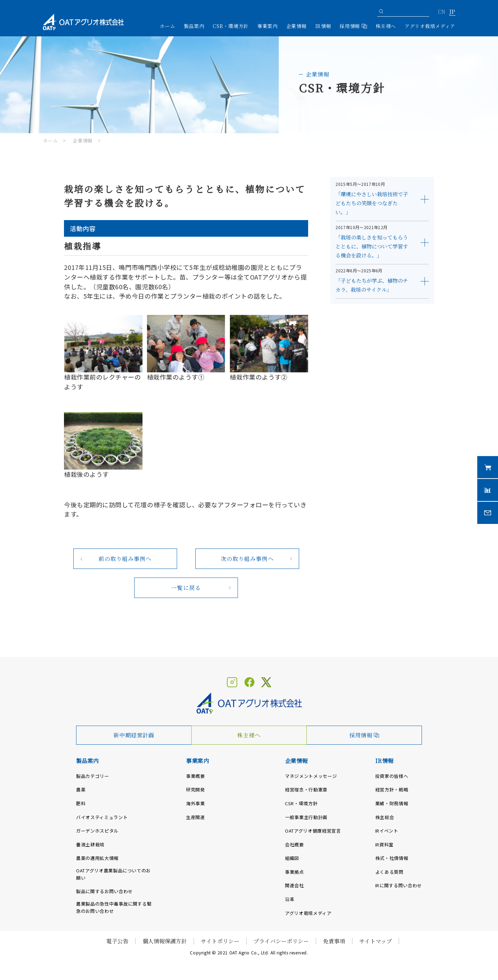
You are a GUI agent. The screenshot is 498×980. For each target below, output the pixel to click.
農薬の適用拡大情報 (97, 858)
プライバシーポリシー (281, 941)
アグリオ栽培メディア (430, 26)
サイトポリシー (220, 941)
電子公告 (117, 941)
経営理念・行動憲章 (306, 790)
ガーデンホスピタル (97, 831)
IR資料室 (384, 845)
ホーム (167, 26)
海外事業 (196, 803)
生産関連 (196, 817)
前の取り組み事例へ (125, 559)
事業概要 (196, 776)
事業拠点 (294, 872)
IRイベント (387, 831)
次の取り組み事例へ (247, 559)
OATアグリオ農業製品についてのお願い (113, 874)
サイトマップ (376, 941)
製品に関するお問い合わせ (104, 891)
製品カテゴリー (93, 776)
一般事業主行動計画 (306, 817)
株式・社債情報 (392, 858)
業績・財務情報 (392, 803)
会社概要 (294, 845)
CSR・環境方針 (231, 26)
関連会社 (294, 885)
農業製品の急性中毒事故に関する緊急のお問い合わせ (114, 907)
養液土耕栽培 (90, 845)
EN (441, 12)
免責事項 (334, 941)
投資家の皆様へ (392, 776)
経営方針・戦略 (392, 790)
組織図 (292, 858)
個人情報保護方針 (165, 941)
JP (452, 12)
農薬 (81, 790)
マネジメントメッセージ (311, 776)
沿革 (290, 899)
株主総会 (385, 817)
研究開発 (196, 790)
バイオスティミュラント (102, 817)
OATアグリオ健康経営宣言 (313, 831)
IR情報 (384, 761)
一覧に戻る (186, 588)
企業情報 (83, 140)
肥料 (81, 803)
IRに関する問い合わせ (399, 885)
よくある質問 (389, 872)
